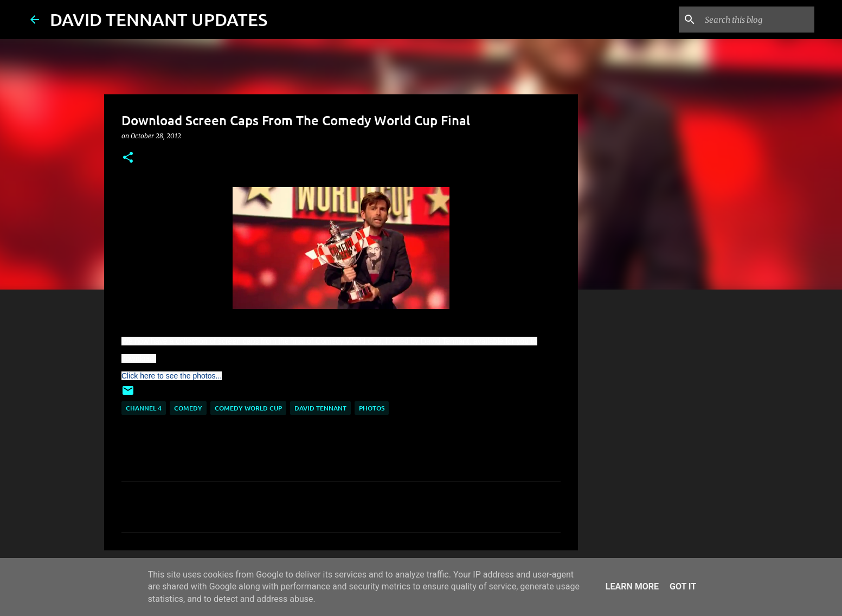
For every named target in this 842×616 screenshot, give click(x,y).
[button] (128, 158)
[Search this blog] (757, 20)
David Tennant (320, 408)
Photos (372, 408)
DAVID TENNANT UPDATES (159, 19)
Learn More (632, 586)
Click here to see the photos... (172, 376)
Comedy (188, 408)
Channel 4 (144, 408)
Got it (683, 586)
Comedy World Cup (248, 408)
